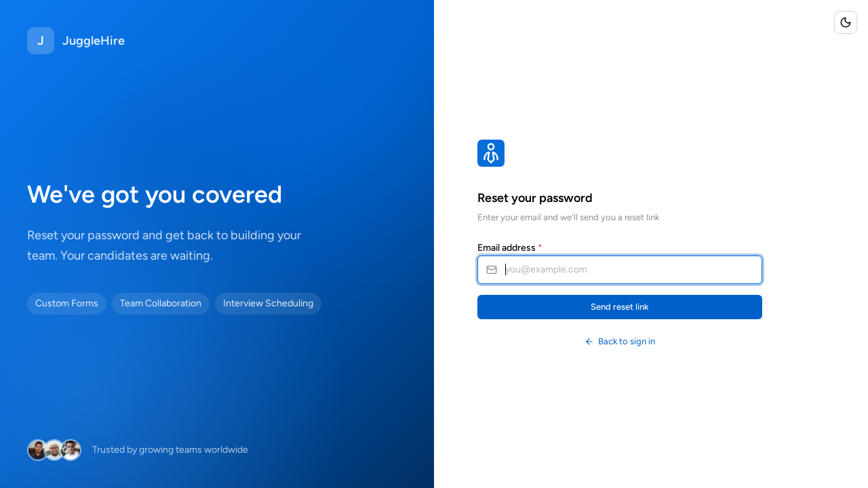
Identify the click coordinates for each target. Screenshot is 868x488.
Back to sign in (620, 341)
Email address (510, 248)
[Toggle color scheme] (846, 22)
